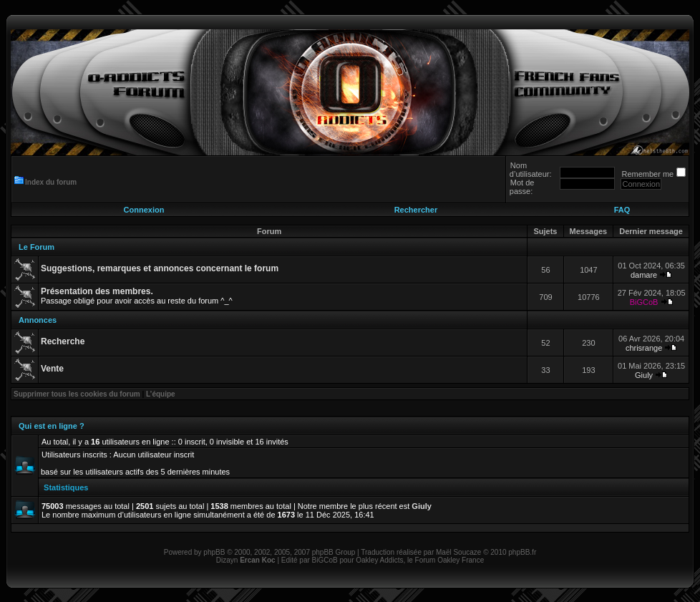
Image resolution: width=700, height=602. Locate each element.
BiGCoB (644, 302)
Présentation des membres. (97, 291)
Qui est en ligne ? (52, 426)
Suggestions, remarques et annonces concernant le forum (160, 268)
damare (644, 275)
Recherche (63, 341)
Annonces (38, 320)
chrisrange (644, 348)
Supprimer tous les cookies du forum (77, 394)
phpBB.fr (522, 552)
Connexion (144, 210)
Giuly (644, 375)
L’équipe (161, 394)
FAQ (622, 210)
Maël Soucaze (458, 552)
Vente (52, 369)
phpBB (214, 552)
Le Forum (37, 247)
